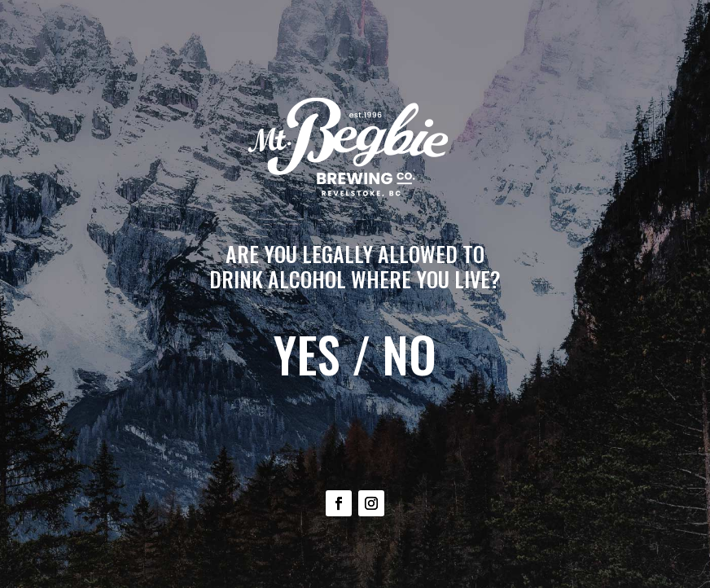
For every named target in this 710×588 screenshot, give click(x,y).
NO (409, 354)
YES (307, 354)
